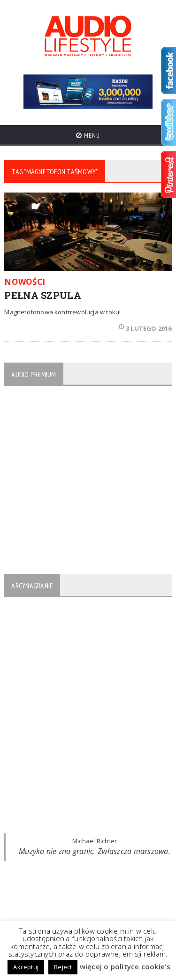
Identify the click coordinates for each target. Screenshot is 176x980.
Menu (88, 135)
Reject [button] (63, 967)
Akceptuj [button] (26, 967)
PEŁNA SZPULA (43, 295)
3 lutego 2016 (145, 328)
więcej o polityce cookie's (125, 966)
